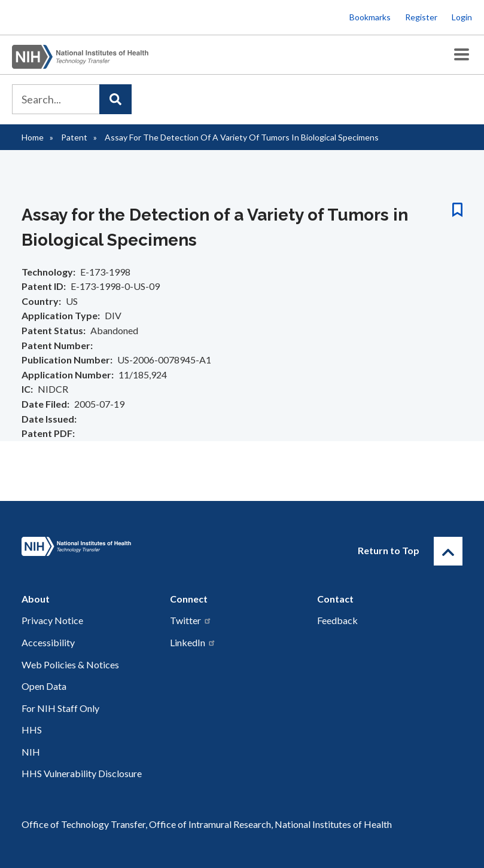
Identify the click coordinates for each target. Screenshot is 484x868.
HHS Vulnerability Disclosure (82, 773)
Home (33, 137)
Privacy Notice (52, 620)
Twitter (191, 620)
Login (462, 17)
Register (421, 17)
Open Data (44, 686)
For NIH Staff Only (60, 708)
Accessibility (48, 642)
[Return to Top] (448, 551)
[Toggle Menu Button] (462, 55)
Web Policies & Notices (70, 664)
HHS (32, 730)
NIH (31, 752)
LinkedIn (193, 642)
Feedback (337, 620)
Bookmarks (370, 17)
